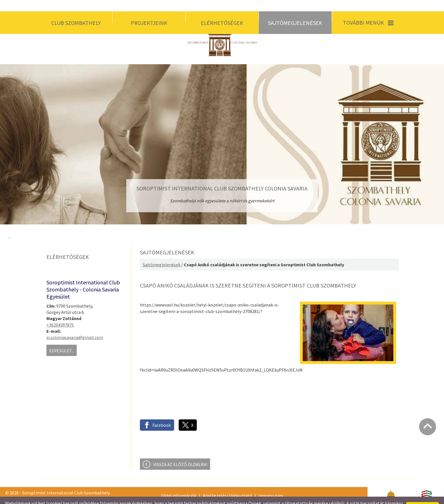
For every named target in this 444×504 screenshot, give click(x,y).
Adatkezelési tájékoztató (227, 484)
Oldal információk (179, 484)
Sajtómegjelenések (162, 253)
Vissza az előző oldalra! (180, 453)
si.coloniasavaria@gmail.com (75, 326)
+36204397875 (60, 314)
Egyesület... (62, 339)
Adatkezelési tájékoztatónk (134, 497)
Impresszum (271, 484)
